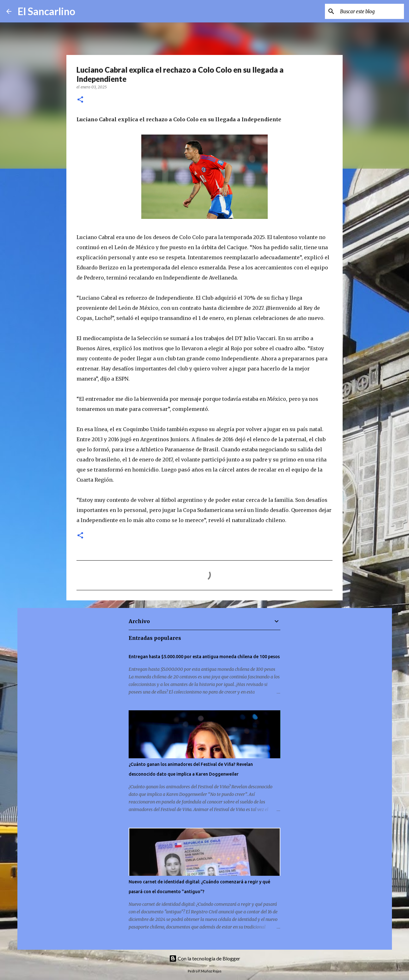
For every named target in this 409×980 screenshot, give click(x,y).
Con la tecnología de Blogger (205, 958)
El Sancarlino (46, 11)
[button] (80, 100)
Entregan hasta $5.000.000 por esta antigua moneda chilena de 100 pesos (204, 657)
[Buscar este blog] (371, 11)
